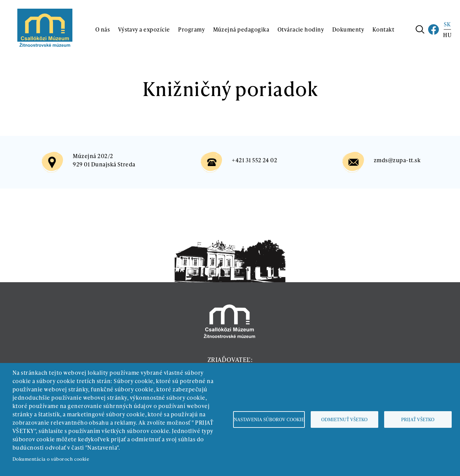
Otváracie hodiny (301, 29)
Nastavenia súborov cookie (269, 419)
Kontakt (383, 29)
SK (447, 24)
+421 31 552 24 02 (254, 160)
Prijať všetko (418, 419)
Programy (191, 29)
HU (447, 35)
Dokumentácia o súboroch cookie (51, 459)
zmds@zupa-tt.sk (397, 160)
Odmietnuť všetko (344, 419)
